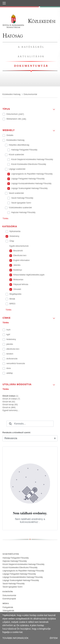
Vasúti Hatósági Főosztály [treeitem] (14, 584)
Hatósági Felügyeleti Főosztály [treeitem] (16, 558)
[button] (30, 108)
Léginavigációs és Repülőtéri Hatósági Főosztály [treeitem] (23, 571)
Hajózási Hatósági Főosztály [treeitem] (15, 561)
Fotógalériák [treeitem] (8, 607)
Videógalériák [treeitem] (8, 611)
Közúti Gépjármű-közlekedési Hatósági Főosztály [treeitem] (23, 564)
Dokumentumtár (31, 66)
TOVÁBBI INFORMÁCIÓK (15, 638)
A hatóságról (31, 47)
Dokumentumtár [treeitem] (9, 595)
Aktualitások (31, 56)
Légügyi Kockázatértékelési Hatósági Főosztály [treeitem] (23, 577)
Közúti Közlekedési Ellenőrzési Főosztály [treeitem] (20, 568)
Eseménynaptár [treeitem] (9, 599)
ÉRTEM (54, 638)
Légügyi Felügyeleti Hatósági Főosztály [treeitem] (19, 574)
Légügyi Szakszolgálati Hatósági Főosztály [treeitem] (21, 580)
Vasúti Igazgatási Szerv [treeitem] (13, 587)
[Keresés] (10, 424)
